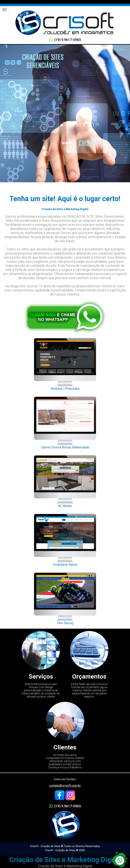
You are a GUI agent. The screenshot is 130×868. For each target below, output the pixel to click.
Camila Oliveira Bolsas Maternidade (65, 422)
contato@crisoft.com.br (65, 786)
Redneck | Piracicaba (65, 363)
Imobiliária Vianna (65, 539)
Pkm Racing (65, 598)
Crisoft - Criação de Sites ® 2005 (65, 850)
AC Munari (65, 480)
